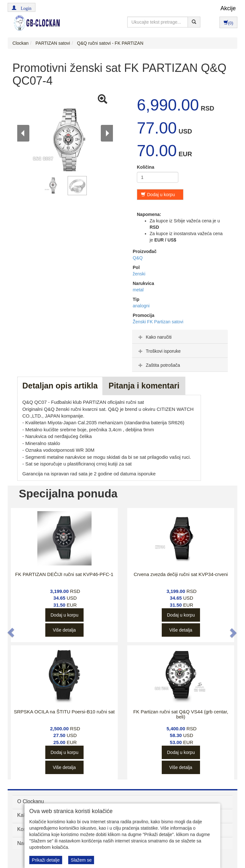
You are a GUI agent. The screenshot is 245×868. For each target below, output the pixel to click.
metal (138, 290)
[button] (22, 7)
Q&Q (138, 258)
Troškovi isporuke (159, 351)
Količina (145, 167)
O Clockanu (31, 801)
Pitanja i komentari (144, 386)
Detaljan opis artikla (60, 386)
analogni (141, 306)
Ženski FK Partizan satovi (158, 322)
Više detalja (64, 630)
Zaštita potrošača (158, 365)
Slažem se (81, 860)
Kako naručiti (154, 337)
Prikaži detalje (46, 860)
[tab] (180, 337)
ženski (139, 274)
